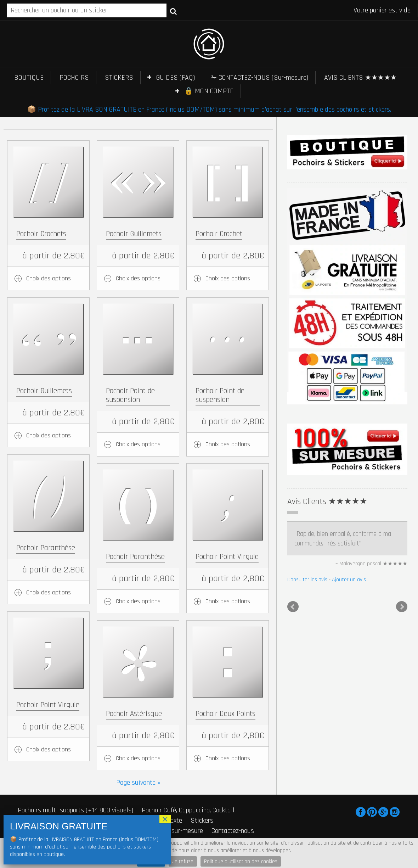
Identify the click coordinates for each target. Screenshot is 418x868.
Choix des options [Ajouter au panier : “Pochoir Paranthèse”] (49, 592)
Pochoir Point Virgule (227, 557)
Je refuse (183, 861)
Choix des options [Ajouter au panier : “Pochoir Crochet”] (228, 278)
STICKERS (119, 78)
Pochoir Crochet (219, 234)
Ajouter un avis (349, 580)
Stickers (202, 821)
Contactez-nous (233, 831)
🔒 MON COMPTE (209, 91)
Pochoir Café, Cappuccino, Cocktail (188, 810)
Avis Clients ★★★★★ (327, 502)
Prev (293, 607)
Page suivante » (138, 783)
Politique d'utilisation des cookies (241, 861)
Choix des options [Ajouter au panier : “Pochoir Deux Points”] (228, 758)
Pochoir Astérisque (134, 714)
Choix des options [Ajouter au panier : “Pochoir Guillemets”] (138, 278)
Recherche (173, 11)
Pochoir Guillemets (134, 234)
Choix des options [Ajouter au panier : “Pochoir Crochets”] (49, 278)
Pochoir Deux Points (225, 714)
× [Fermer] (165, 819)
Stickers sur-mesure (175, 831)
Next (402, 607)
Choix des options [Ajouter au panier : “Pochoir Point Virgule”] (228, 601)
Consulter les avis (307, 580)
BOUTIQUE (29, 78)
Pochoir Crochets (41, 234)
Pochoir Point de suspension (130, 395)
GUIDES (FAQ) (176, 78)
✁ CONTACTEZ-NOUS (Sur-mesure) (259, 78)
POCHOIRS (74, 78)
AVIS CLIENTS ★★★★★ (360, 78)
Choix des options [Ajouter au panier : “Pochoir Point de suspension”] (138, 444)
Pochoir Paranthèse (46, 548)
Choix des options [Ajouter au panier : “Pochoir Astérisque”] (138, 758)
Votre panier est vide (382, 10)
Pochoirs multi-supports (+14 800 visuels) (75, 810)
